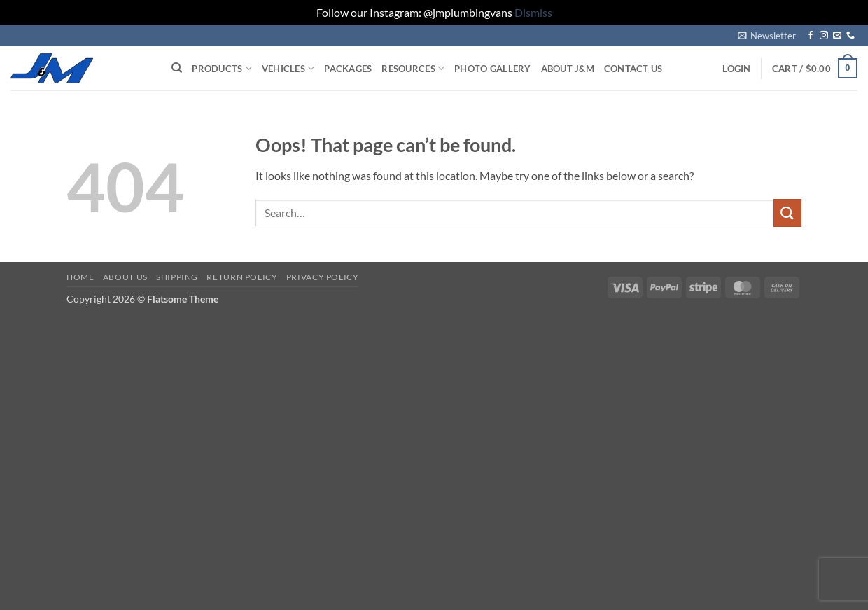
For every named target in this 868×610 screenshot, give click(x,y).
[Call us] (850, 36)
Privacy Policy (323, 277)
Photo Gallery (492, 69)
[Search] (177, 68)
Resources (413, 68)
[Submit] (787, 213)
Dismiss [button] (533, 12)
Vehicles (288, 68)
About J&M (568, 69)
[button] (767, 36)
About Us (125, 277)
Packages (348, 69)
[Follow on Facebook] (811, 36)
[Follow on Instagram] (824, 36)
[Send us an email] (837, 36)
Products (222, 68)
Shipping (177, 277)
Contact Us (633, 69)
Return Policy (242, 277)
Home (80, 277)
